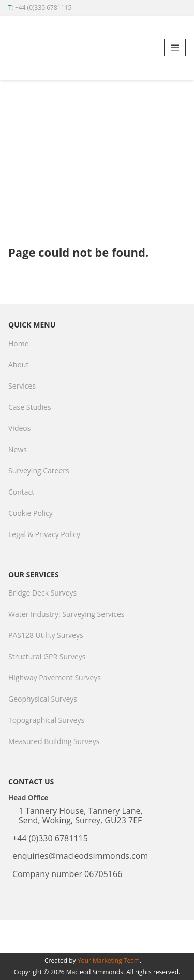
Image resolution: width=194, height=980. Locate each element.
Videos (19, 428)
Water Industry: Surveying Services (66, 614)
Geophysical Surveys (43, 699)
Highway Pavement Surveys (55, 678)
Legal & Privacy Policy (44, 534)
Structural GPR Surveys (47, 656)
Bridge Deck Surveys (42, 593)
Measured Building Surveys (54, 741)
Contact (21, 492)
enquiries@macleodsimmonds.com (80, 856)
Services (22, 386)
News (18, 449)
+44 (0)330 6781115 (43, 8)
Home (19, 343)
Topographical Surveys (46, 720)
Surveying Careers (39, 471)
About (18, 365)
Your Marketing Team (109, 961)
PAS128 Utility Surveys (46, 635)
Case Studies (30, 407)
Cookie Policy (31, 513)
